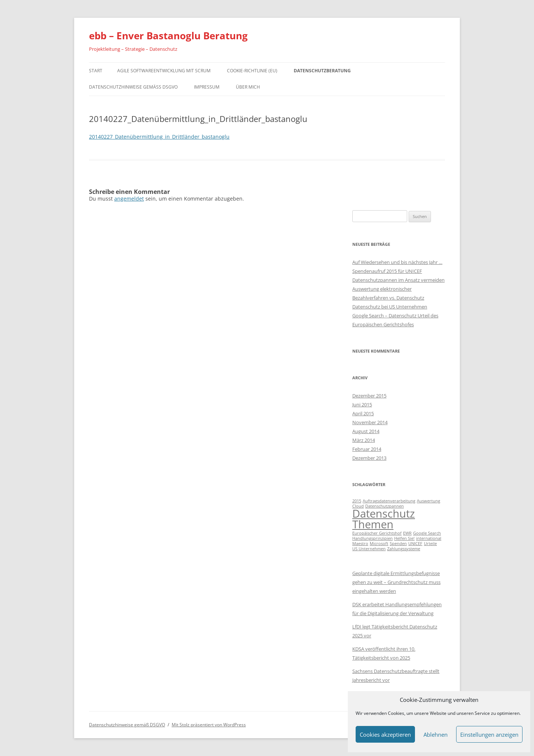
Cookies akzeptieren (385, 734)
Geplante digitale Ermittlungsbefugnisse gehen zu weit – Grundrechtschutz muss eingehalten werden (396, 582)
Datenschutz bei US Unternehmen (390, 307)
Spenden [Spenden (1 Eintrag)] (398, 544)
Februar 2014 (367, 449)
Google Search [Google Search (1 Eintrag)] (427, 533)
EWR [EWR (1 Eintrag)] (407, 533)
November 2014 (370, 422)
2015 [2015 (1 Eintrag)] (357, 501)
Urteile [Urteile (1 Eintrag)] (430, 544)
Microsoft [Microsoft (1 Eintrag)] (379, 544)
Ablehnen (436, 734)
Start (96, 71)
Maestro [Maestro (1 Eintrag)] (360, 544)
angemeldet (129, 199)
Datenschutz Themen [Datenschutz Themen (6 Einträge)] (384, 519)
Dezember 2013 (369, 458)
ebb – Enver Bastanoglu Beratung (168, 36)
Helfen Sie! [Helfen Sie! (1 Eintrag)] (404, 538)
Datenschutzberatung (322, 71)
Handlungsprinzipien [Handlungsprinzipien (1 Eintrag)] (373, 538)
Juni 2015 (362, 405)
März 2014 (364, 440)
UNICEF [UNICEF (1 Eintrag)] (415, 544)
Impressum (207, 87)
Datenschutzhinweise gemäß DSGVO (133, 87)
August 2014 (366, 431)
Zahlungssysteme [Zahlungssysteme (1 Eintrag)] (404, 549)
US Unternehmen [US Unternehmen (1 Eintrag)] (369, 549)
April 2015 (363, 413)
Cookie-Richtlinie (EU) (252, 71)
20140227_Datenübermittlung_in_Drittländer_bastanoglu (159, 137)
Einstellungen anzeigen (489, 734)
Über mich (248, 87)
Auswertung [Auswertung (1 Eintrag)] (428, 501)
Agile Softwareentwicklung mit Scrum (164, 71)
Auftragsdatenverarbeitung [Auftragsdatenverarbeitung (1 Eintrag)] (389, 501)
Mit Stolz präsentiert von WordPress (209, 725)
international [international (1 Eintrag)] (429, 538)
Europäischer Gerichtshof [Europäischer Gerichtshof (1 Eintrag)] (377, 533)
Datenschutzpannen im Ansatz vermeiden (398, 280)
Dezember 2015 (369, 396)
